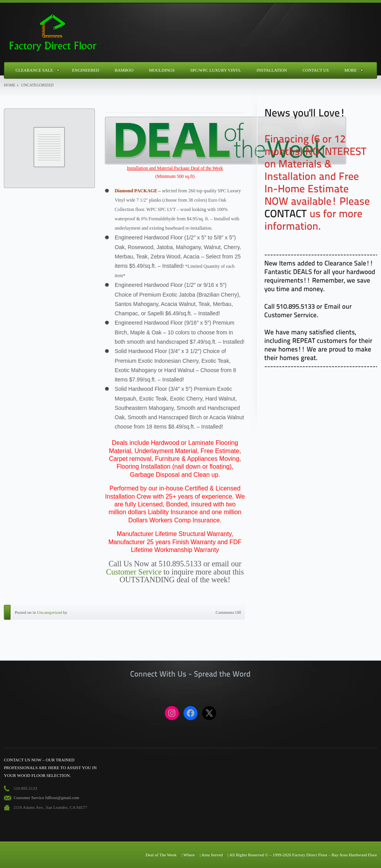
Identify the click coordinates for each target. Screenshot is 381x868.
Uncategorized (49, 612)
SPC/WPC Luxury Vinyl (216, 70)
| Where (188, 855)
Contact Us (316, 70)
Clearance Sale (34, 70)
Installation (272, 70)
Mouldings (162, 70)
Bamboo (124, 70)
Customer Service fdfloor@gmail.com (46, 798)
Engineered (86, 70)
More (351, 70)
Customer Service (134, 572)
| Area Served (211, 855)
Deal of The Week (161, 855)
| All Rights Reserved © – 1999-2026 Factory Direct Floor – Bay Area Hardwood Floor (302, 855)
